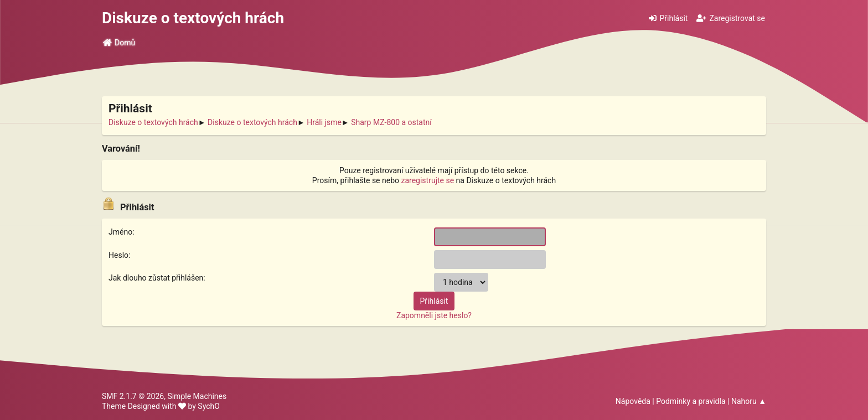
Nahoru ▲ (749, 401)
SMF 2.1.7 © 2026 (133, 396)
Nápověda (633, 401)
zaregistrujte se (428, 180)
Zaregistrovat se (731, 18)
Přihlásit (668, 18)
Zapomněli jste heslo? (434, 315)
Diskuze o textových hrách (193, 18)
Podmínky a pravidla (691, 401)
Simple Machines (197, 396)
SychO (209, 406)
